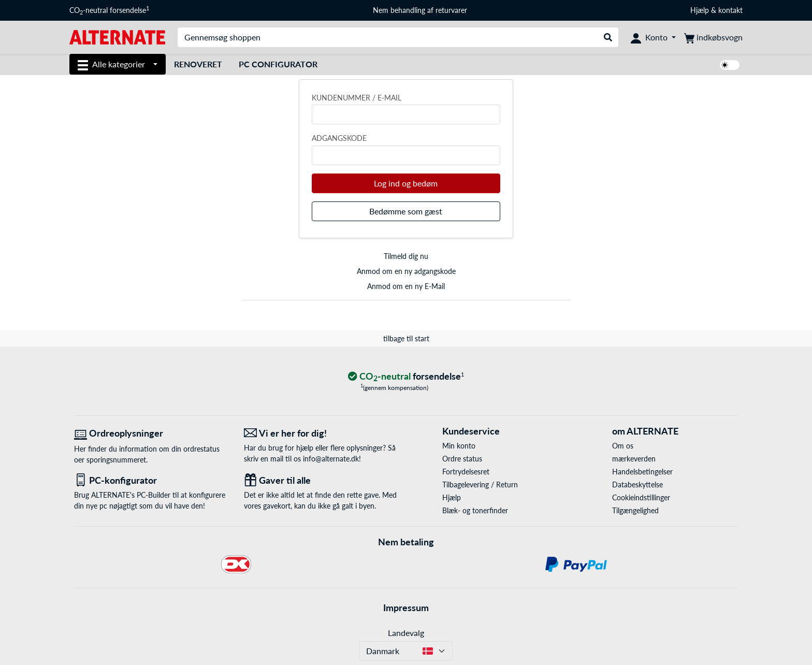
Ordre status (462, 459)
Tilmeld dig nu (406, 256)
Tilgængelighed (635, 510)
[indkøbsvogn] (713, 37)
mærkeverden (634, 459)
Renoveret (198, 64)
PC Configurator (278, 64)
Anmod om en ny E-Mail (406, 286)
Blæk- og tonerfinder (475, 510)
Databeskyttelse (637, 485)
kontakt (730, 10)
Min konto (459, 446)
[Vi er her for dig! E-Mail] (321, 433)
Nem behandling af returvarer (420, 10)
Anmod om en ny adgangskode (406, 271)
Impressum (406, 608)
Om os (623, 446)
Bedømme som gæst (406, 211)
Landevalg (406, 633)
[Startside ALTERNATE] (117, 37)
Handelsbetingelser (642, 472)
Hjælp (700, 10)
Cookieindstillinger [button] (641, 497)
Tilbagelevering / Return (480, 485)
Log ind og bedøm (406, 183)
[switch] (730, 65)
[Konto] (653, 37)
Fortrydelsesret (466, 472)
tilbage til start (406, 338)
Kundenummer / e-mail (357, 98)
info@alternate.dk (331, 459)
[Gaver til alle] (321, 480)
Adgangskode (339, 138)
